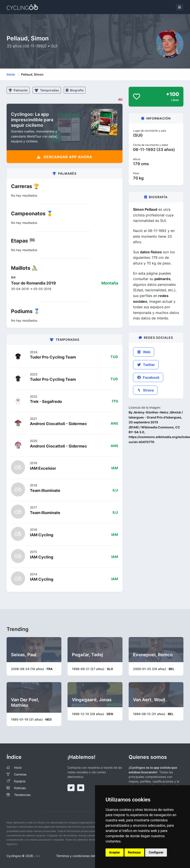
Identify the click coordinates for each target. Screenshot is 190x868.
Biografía (75, 90)
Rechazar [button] (134, 852)
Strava (145, 390)
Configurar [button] (156, 852)
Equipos (20, 781)
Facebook (148, 377)
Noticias (20, 788)
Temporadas (47, 90)
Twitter (146, 365)
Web (144, 352)
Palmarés (18, 90)
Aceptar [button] (115, 852)
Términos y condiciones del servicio (81, 856)
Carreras (20, 774)
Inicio (11, 74)
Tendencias (22, 795)
